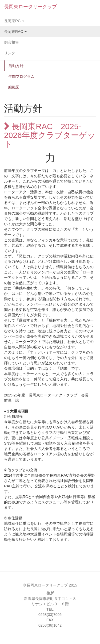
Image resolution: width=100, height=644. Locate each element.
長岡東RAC (15, 32)
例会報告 (11, 42)
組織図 (14, 87)
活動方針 (16, 66)
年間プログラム (21, 76)
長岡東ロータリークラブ (30, 7)
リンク (10, 53)
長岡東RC (14, 21)
